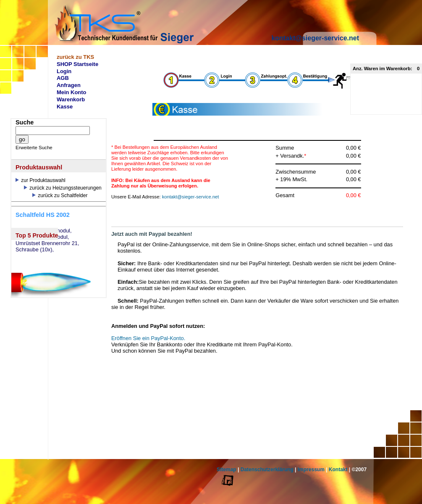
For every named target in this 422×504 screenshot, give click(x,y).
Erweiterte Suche (34, 148)
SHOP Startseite (77, 64)
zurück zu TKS (75, 57)
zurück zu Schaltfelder (60, 195)
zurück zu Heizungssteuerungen (63, 188)
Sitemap (227, 470)
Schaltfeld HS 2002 (43, 215)
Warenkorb (71, 99)
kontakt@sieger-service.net (315, 38)
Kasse (65, 107)
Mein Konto (72, 92)
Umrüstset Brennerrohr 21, (47, 243)
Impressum (311, 470)
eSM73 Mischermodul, (42, 237)
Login (64, 71)
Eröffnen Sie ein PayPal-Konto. (148, 338)
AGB (63, 78)
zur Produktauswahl (41, 180)
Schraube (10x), (35, 250)
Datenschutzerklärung (267, 470)
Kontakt (338, 470)
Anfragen (69, 85)
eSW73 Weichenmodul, (44, 231)
